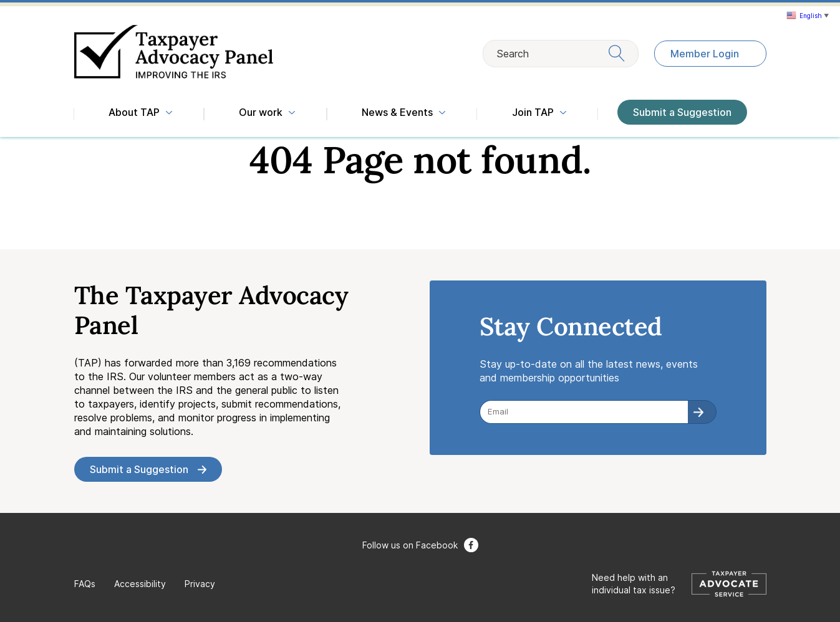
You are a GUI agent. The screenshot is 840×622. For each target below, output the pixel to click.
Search (561, 53)
